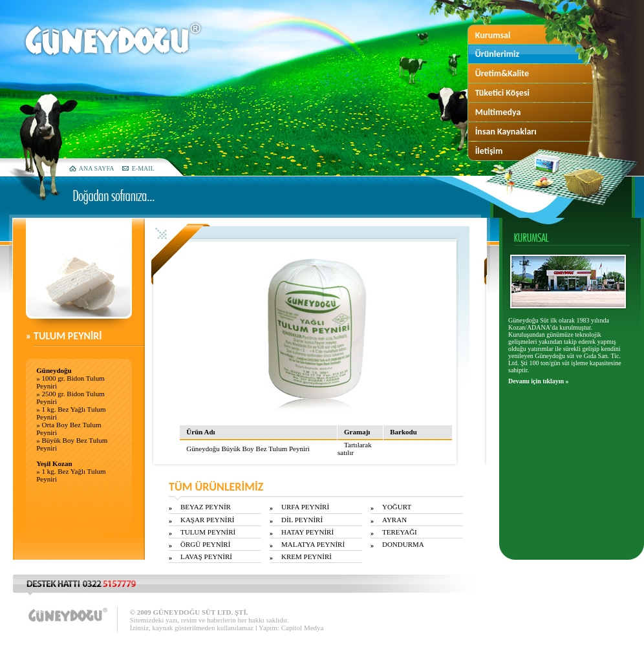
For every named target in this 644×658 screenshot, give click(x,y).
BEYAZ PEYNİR (206, 507)
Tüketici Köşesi (502, 93)
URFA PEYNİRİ (305, 507)
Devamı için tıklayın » (539, 381)
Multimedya (498, 112)
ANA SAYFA (97, 168)
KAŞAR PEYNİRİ (207, 520)
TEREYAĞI (400, 532)
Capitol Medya (303, 628)
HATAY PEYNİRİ (307, 532)
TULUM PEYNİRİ (208, 532)
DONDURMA (403, 544)
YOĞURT (397, 507)
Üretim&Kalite (502, 73)
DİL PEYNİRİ (302, 520)
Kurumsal (493, 35)
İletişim (489, 151)
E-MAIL (143, 168)
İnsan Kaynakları (506, 132)
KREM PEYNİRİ (306, 557)
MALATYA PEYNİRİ (313, 544)
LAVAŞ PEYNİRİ (206, 557)
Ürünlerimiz (497, 54)
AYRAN (394, 520)
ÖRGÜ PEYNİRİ (205, 544)
